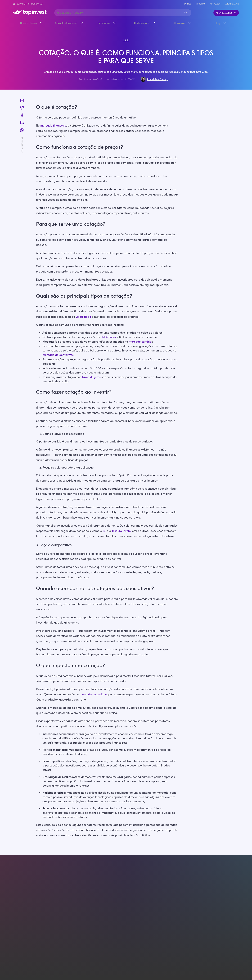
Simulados (215, 4)
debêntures (108, 337)
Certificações (142, 23)
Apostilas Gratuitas (66, 23)
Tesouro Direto (121, 531)
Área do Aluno (232, 4)
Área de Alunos (226, 13)
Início (126, 40)
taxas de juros (91, 377)
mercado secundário (93, 694)
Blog (217, 23)
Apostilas (201, 4)
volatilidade (83, 316)
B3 (104, 531)
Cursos (188, 4)
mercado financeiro (53, 125)
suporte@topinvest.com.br (28, 4)
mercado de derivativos (58, 355)
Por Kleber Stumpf (158, 79)
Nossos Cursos (28, 23)
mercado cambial (140, 341)
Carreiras (179, 23)
